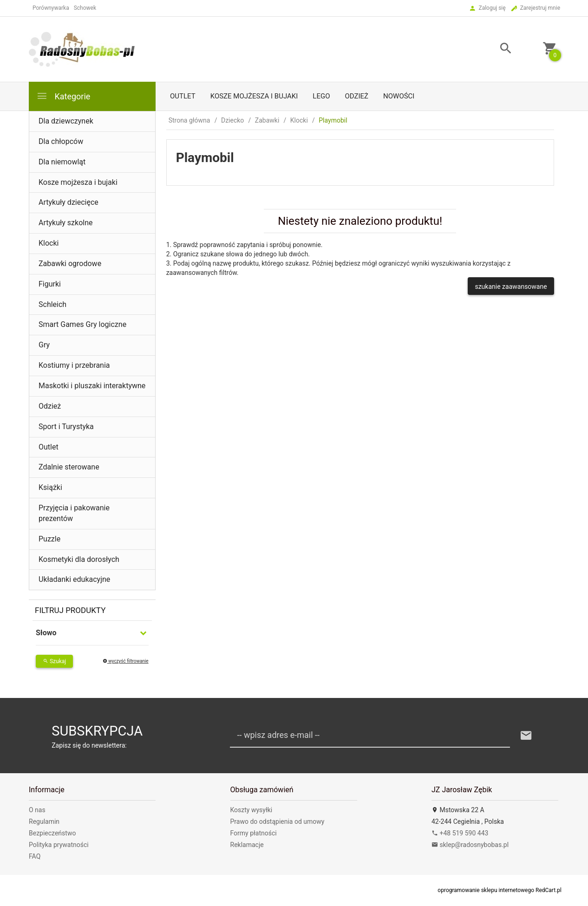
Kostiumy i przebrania (74, 365)
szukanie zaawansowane (511, 287)
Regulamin (44, 821)
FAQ (35, 856)
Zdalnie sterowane (69, 467)
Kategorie (63, 96)
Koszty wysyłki (252, 810)
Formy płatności (254, 833)
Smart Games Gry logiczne (82, 324)
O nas (37, 810)
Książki (50, 487)
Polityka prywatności (59, 845)
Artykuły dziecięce (69, 202)
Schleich (52, 304)
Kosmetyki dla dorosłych (79, 559)
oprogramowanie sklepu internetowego (486, 890)
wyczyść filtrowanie (126, 661)
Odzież (356, 96)
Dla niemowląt (62, 162)
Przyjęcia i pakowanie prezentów (74, 513)
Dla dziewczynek (66, 121)
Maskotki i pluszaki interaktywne (92, 386)
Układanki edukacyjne (74, 579)
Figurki (50, 284)
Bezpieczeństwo (52, 833)
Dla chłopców (61, 141)
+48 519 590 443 (460, 833)
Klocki (49, 243)
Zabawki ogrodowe (70, 264)
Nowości (399, 96)
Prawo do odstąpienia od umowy (278, 821)
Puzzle (49, 539)
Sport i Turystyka (66, 427)
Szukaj (54, 661)
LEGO (321, 96)
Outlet (183, 96)
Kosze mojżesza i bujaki (254, 96)
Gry (44, 345)
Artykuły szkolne (66, 223)
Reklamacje (247, 845)
